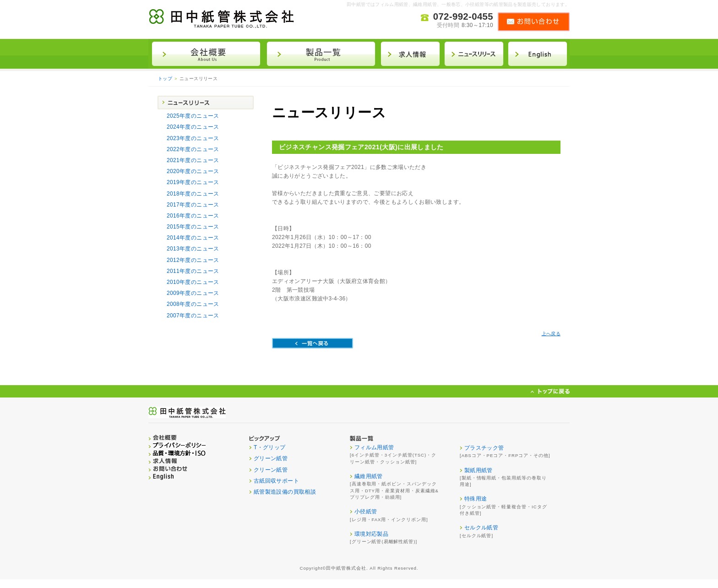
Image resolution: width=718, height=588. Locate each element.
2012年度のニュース (193, 260)
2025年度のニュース (193, 116)
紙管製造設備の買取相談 (285, 492)
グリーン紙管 (271, 458)
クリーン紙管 (271, 470)
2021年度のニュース (193, 160)
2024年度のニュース (193, 127)
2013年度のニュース (193, 249)
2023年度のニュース (193, 138)
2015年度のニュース (193, 227)
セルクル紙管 (481, 528)
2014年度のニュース (193, 238)
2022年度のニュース (193, 149)
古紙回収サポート (276, 481)
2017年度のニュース (193, 205)
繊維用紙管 (369, 476)
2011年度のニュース (193, 271)
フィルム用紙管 (374, 447)
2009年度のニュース (193, 293)
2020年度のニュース (193, 171)
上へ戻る (551, 334)
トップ (165, 79)
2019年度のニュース (193, 182)
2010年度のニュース (193, 282)
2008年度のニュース (193, 304)
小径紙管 (366, 512)
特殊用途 (476, 499)
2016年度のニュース (193, 216)
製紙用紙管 (479, 470)
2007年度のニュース (193, 316)
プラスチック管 (484, 448)
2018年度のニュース (193, 194)
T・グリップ (270, 447)
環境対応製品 (371, 534)
